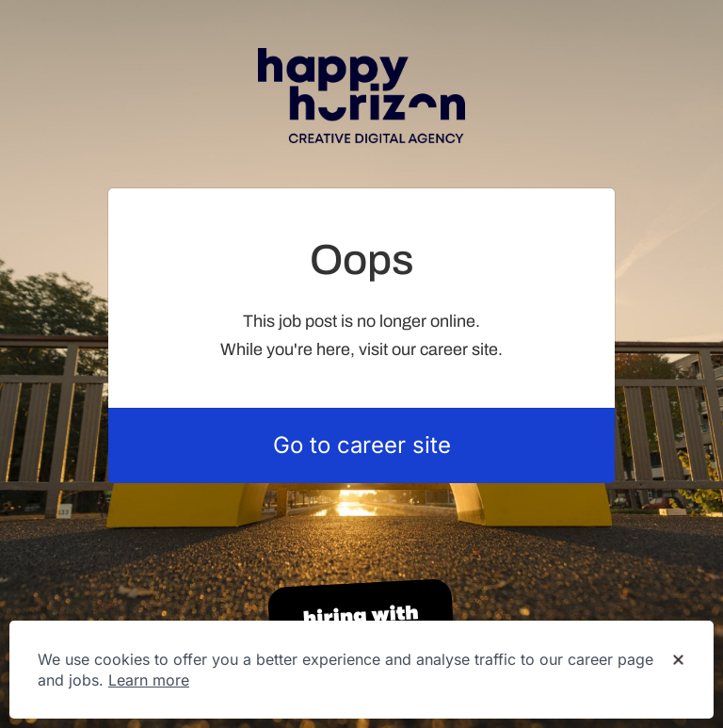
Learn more (149, 680)
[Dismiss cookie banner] (678, 660)
